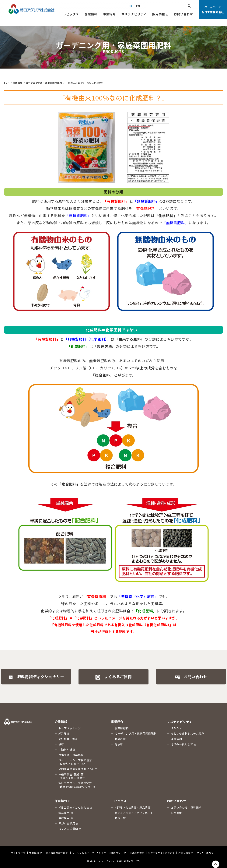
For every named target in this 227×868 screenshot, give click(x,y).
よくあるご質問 (113, 677)
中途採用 (66, 818)
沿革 (61, 744)
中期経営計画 (67, 750)
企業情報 (91, 14)
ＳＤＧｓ (176, 728)
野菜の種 (120, 739)
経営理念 (64, 733)
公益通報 (176, 813)
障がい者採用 (68, 823)
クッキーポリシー (206, 853)
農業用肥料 (122, 728)
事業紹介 (109, 14)
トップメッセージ (70, 728)
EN (138, 6)
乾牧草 (119, 744)
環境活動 (176, 739)
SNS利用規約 (137, 853)
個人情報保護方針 (57, 853)
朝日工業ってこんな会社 (75, 807)
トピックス (119, 801)
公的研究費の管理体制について (78, 769)
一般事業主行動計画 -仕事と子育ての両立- (72, 776)
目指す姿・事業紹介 (71, 755)
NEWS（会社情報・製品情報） (134, 807)
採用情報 (160, 14)
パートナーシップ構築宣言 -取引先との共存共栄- (75, 762)
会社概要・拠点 (68, 739)
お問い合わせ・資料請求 (186, 807)
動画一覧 (120, 818)
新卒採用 (66, 813)
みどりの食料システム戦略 (188, 733)
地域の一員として (184, 744)
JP (131, 6)
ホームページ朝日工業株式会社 (213, 9)
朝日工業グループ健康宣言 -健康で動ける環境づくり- (77, 785)
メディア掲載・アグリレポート (134, 813)
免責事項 (36, 853)
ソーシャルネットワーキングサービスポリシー (99, 853)
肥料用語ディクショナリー (36, 677)
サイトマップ (18, 853)
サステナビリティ (134, 14)
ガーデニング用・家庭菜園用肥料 (136, 733)
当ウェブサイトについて (161, 853)
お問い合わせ (183, 14)
